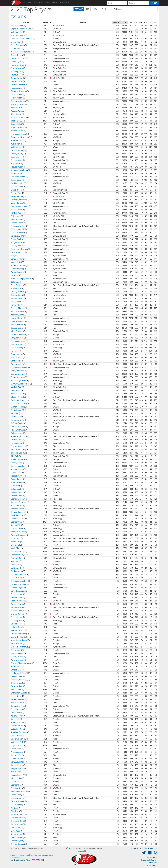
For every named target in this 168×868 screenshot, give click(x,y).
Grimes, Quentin (17, 512)
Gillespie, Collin (17, 397)
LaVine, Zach (16, 568)
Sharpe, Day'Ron (18, 614)
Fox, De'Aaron (16, 98)
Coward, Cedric (17, 528)
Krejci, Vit (15, 808)
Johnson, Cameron (19, 502)
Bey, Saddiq (16, 164)
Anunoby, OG (16, 72)
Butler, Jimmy (16, 617)
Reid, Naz (15, 256)
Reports (38, 3)
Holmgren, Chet (17, 65)
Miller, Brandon (17, 331)
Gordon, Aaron (17, 571)
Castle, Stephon (17, 233)
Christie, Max (16, 670)
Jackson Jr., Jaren (18, 532)
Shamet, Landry (17, 844)
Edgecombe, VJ (17, 229)
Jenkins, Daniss (17, 298)
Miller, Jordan (16, 778)
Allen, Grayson (17, 358)
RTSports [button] (64, 3)
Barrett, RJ (15, 275)
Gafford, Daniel (17, 423)
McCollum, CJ (16, 32)
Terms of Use (152, 857)
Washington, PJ (17, 183)
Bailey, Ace (15, 282)
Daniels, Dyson (17, 150)
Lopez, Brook (16, 190)
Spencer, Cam (17, 522)
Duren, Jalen (16, 49)
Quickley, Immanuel (19, 367)
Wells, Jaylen (16, 690)
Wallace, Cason (17, 492)
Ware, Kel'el (15, 108)
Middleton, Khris (17, 729)
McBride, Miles (17, 837)
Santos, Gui (15, 361)
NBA (55, 3)
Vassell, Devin (16, 476)
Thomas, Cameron (19, 575)
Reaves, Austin (17, 167)
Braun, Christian (17, 459)
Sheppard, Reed (17, 35)
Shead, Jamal (16, 594)
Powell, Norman (17, 430)
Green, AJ (15, 545)
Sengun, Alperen (18, 308)
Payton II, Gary (17, 558)
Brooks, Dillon (16, 482)
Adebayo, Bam (17, 315)
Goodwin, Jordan (18, 601)
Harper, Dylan (16, 443)
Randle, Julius (16, 210)
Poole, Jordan (16, 505)
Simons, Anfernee (18, 634)
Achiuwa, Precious (18, 118)
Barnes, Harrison (18, 699)
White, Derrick (16, 219)
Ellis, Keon (15, 811)
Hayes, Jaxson (17, 196)
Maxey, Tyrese (17, 203)
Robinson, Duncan (18, 680)
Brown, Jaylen (17, 127)
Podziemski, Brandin (19, 249)
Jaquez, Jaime (17, 328)
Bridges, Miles (16, 160)
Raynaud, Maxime (18, 75)
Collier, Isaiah (16, 489)
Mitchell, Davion (17, 440)
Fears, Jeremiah (17, 371)
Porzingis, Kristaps (18, 200)
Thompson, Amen (18, 134)
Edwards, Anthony (18, 91)
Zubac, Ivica (16, 538)
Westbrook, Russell (19, 400)
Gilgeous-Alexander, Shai (21, 29)
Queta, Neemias (17, 377)
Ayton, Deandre (17, 272)
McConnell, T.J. (17, 742)
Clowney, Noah (17, 686)
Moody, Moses (17, 713)
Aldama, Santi (17, 551)
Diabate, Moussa (18, 344)
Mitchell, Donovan (18, 85)
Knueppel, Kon (17, 95)
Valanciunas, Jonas (19, 640)
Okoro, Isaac (16, 650)
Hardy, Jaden (16, 667)
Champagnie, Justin (19, 693)
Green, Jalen (16, 42)
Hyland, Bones (18, 775)
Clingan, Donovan (18, 58)
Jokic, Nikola (16, 124)
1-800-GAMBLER (21, 860)
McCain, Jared (17, 828)
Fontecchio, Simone (19, 791)
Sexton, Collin (16, 295)
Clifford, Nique (17, 624)
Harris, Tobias (16, 417)
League (27, 3)
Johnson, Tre (16, 755)
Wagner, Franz (18, 394)
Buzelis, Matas (17, 68)
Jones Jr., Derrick (18, 814)
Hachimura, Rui (17, 726)
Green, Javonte (17, 759)
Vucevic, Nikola (17, 469)
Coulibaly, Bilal (17, 621)
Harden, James (17, 213)
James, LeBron (17, 325)
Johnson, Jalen (17, 26)
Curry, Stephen (17, 285)
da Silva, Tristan (17, 607)
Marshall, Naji (16, 262)
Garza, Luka (16, 782)
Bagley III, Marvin (18, 703)
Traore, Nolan (16, 805)
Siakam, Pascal (17, 223)
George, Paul (16, 193)
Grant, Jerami (16, 354)
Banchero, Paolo (18, 312)
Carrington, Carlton (19, 584)
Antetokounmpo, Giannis (21, 279)
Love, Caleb (15, 831)
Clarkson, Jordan (18, 818)
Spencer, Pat (16, 785)
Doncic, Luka (16, 463)
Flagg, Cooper (16, 88)
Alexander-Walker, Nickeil (21, 52)
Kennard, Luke (17, 736)
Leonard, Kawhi (17, 318)
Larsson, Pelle (16, 496)
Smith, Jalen (16, 749)
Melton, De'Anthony (19, 647)
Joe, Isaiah (15, 719)
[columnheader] (26, 22)
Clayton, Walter (17, 745)
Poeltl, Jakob (16, 302)
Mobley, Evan (16, 147)
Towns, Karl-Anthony (19, 137)
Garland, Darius (17, 187)
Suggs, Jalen (16, 180)
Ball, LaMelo (16, 216)
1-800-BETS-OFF (37, 860)
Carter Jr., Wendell (18, 335)
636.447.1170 (152, 848)
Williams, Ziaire (17, 660)
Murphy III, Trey (17, 154)
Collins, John (16, 473)
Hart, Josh (16, 338)
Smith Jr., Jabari (17, 104)
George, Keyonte (18, 374)
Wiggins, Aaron (17, 768)
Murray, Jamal (17, 81)
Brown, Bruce (16, 683)
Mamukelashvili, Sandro (21, 39)
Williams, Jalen (17, 364)
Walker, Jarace (17, 433)
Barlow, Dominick (18, 706)
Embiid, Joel (17, 292)
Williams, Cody (17, 644)
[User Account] (117, 3)
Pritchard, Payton (18, 226)
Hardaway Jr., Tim (18, 673)
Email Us (135, 848)
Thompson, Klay (17, 555)
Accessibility (152, 865)
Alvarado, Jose (17, 752)
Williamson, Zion (17, 252)
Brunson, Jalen (17, 141)
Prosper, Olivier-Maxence (21, 663)
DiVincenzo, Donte (18, 404)
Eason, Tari (15, 542)
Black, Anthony (17, 515)
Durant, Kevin (17, 78)
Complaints (153, 863)
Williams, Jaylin (17, 716)
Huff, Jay (15, 351)
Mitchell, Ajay (16, 387)
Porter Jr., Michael (18, 265)
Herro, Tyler (16, 305)
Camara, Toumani (18, 259)
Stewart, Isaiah (17, 739)
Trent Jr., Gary (16, 578)
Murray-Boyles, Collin (19, 637)
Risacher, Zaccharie (19, 732)
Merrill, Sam (16, 565)
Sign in (154, 3)
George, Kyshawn (18, 499)
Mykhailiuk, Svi (17, 841)
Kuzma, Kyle (16, 525)
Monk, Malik (16, 548)
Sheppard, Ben (17, 821)
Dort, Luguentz (17, 762)
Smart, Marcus (17, 722)
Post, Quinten (16, 788)
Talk (47, 3)
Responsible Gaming (149, 860)
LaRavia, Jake (16, 676)
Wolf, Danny (16, 772)
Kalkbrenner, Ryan (18, 630)
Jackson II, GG (16, 121)
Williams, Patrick (17, 801)
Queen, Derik (16, 239)
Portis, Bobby (16, 410)
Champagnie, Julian (19, 581)
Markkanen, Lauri (18, 519)
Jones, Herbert (17, 765)
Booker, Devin (16, 55)
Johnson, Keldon (18, 509)
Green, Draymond (18, 436)
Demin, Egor (16, 795)
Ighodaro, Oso (16, 453)
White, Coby (16, 390)
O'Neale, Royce (17, 588)
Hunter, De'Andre (18, 657)
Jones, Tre (15, 173)
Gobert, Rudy (16, 157)
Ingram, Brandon (19, 321)
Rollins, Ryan (16, 62)
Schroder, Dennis (18, 591)
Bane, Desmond (17, 45)
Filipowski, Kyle (17, 269)
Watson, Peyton (17, 604)
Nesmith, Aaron (17, 798)
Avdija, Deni (16, 144)
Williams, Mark (18, 450)
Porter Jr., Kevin (17, 420)
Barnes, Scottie (17, 131)
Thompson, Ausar (18, 341)
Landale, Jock (16, 598)
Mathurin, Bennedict (19, 384)
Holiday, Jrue (16, 289)
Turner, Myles (16, 348)
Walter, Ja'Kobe (17, 653)
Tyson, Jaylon (16, 479)
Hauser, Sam (16, 696)
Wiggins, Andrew (18, 111)
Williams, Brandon (18, 535)
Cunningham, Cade (19, 466)
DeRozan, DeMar (18, 236)
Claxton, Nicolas (17, 407)
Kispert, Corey (16, 834)
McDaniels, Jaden (18, 427)
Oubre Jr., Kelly (17, 709)
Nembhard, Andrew (19, 170)
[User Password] (138, 3)
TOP (14, 17)
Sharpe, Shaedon (18, 446)
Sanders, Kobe (17, 824)
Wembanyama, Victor (20, 206)
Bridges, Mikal (16, 242)
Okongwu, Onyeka (18, 101)
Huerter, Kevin (18, 611)
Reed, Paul (15, 561)
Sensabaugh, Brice (19, 381)
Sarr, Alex (15, 413)
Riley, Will (14, 456)
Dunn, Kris (15, 486)
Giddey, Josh (16, 246)
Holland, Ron (16, 627)
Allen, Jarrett (16, 114)
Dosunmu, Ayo (18, 177)
